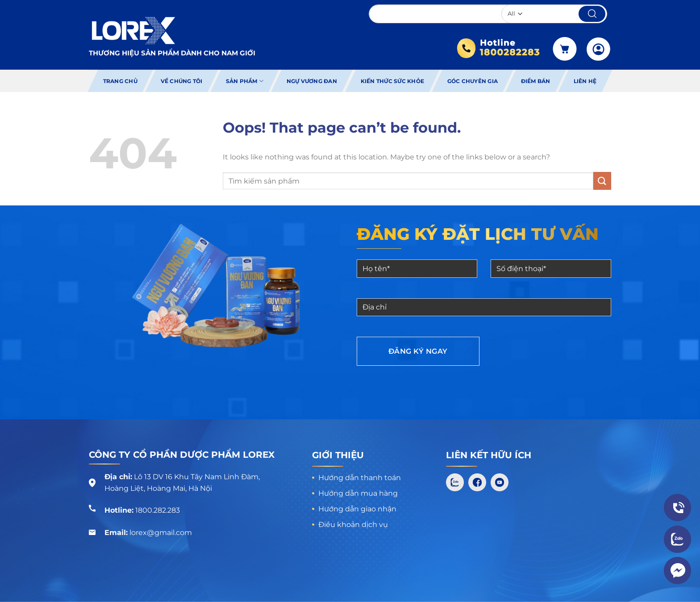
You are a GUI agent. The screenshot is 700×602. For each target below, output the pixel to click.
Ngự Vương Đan (312, 81)
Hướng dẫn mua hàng (358, 493)
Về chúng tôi (182, 81)
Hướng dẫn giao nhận (357, 509)
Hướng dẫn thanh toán (360, 478)
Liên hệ (585, 81)
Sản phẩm (245, 81)
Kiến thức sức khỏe (392, 81)
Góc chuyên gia (473, 81)
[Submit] (602, 181)
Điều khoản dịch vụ (353, 525)
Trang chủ (120, 81)
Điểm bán (536, 81)
